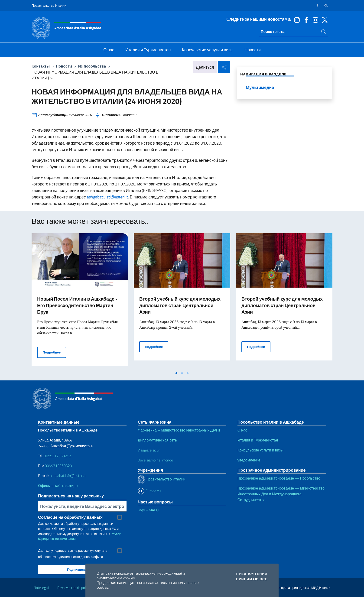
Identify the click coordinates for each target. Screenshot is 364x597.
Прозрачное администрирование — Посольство (279, 478)
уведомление (249, 460)
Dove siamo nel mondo (155, 460)
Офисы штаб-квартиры (58, 486)
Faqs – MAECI (148, 510)
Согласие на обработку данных (70, 517)
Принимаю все (252, 579)
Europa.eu (149, 491)
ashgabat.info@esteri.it (68, 476)
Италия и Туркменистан (258, 440)
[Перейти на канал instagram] (296, 19)
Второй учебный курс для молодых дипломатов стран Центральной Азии (180, 305)
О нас (242, 430)
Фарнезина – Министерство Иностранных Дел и (179, 430)
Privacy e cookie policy (73, 588)
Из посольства (92, 66)
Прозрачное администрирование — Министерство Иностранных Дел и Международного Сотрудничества (281, 494)
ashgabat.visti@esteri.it (107, 197)
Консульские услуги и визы (260, 450)
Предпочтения (252, 574)
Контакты (41, 66)
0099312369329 (58, 466)
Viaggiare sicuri (149, 450)
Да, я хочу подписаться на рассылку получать (73, 551)
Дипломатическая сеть (157, 440)
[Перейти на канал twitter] (324, 19)
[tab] (176, 373)
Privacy (116, 534)
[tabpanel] (80, 301)
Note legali (41, 588)
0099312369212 (57, 456)
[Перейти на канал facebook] (305, 19)
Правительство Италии (49, 5)
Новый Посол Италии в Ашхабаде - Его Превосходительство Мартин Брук (77, 305)
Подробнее (54, 352)
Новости (64, 66)
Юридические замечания (57, 539)
